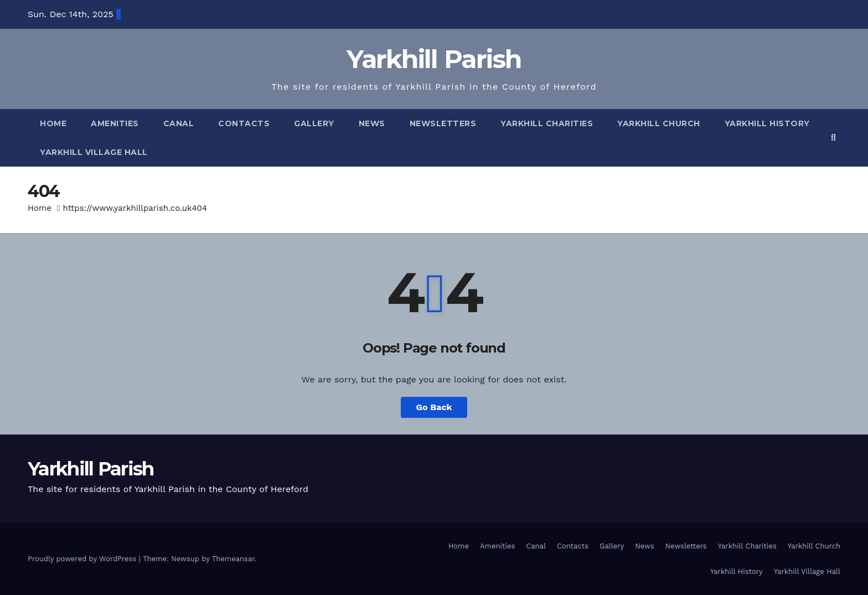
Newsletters (443, 123)
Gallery (314, 123)
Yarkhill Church (659, 123)
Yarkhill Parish (434, 59)
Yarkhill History (767, 123)
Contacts (244, 123)
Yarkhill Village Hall (94, 152)
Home (53, 123)
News (372, 123)
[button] (833, 138)
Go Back (434, 407)
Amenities (115, 123)
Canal (179, 123)
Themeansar (233, 559)
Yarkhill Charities (547, 123)
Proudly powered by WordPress (83, 559)
